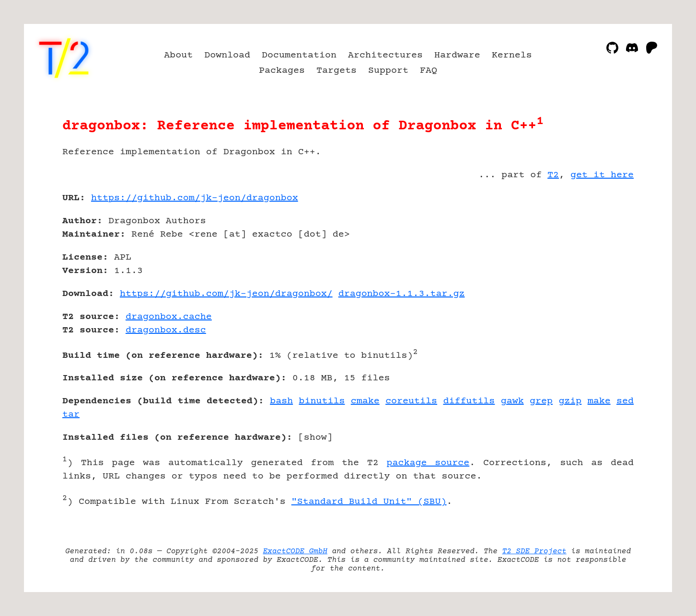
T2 (553, 175)
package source (428, 463)
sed (625, 401)
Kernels (512, 55)
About (178, 55)
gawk (512, 401)
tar (71, 415)
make (599, 401)
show (315, 438)
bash (281, 401)
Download (227, 55)
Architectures (385, 55)
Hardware (457, 55)
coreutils (411, 401)
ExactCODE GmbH (295, 551)
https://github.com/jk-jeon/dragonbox (195, 198)
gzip (570, 401)
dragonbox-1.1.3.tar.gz (402, 294)
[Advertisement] (605, 254)
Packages (282, 71)
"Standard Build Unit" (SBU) (369, 502)
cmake (365, 401)
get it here (602, 175)
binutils (322, 401)
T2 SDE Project (534, 551)
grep (541, 401)
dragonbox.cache (169, 317)
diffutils (469, 401)
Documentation (299, 55)
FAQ (429, 71)
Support (388, 71)
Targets (336, 71)
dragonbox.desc (166, 330)
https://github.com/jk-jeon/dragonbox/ (226, 294)
